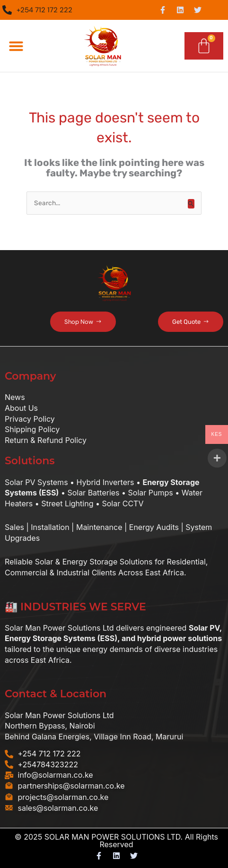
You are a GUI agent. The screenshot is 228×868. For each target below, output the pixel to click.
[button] (16, 46)
